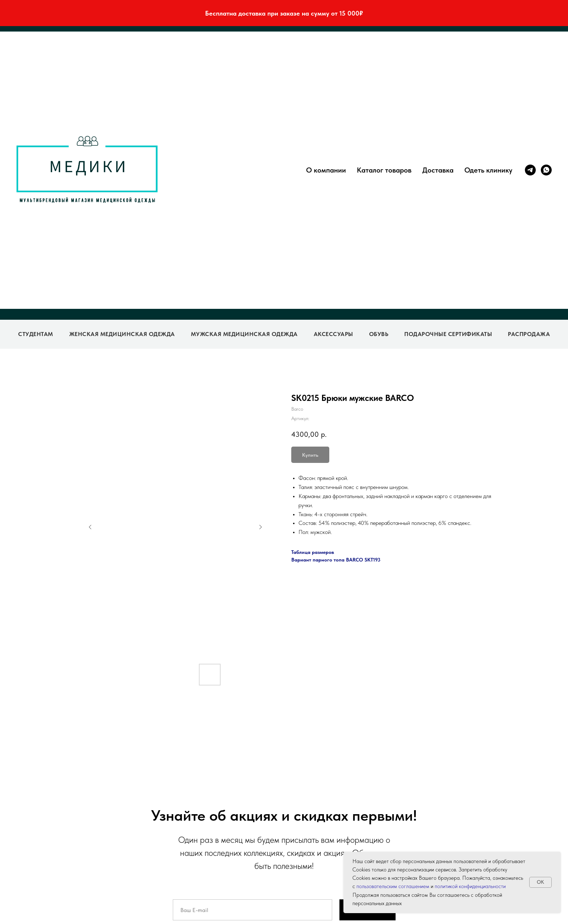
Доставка (438, 170)
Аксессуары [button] (333, 334)
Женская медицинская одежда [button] (122, 334)
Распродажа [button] (529, 334)
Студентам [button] (36, 334)
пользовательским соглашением (393, 886)
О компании (326, 170)
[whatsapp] (546, 170)
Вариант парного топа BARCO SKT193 (336, 560)
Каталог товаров (384, 170)
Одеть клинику (488, 170)
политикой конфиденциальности (470, 886)
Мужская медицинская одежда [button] (244, 334)
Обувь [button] (379, 334)
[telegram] (530, 170)
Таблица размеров (313, 552)
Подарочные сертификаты (448, 334)
